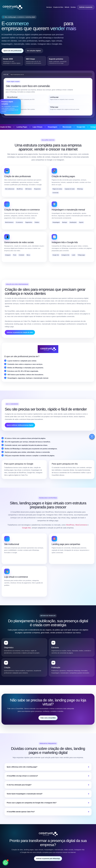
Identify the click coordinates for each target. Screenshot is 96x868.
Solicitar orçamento (86, 7)
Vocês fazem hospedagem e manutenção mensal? (25, 794)
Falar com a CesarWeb (48, 718)
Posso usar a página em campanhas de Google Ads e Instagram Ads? (32, 803)
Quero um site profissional (12, 51)
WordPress (70, 525)
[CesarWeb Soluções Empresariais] (12, 7)
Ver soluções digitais (34, 51)
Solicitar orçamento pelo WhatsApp (48, 859)
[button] (5, 863)
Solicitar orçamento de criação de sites (20, 332)
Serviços (49, 7)
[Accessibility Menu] (92, 437)
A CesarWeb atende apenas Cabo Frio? (21, 812)
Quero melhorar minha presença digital (20, 425)
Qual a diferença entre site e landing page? (22, 767)
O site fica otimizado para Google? (19, 785)
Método (67, 7)
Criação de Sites (58, 7)
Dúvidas (73, 7)
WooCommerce (81, 525)
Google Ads (26, 528)
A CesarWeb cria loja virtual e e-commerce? (22, 776)
